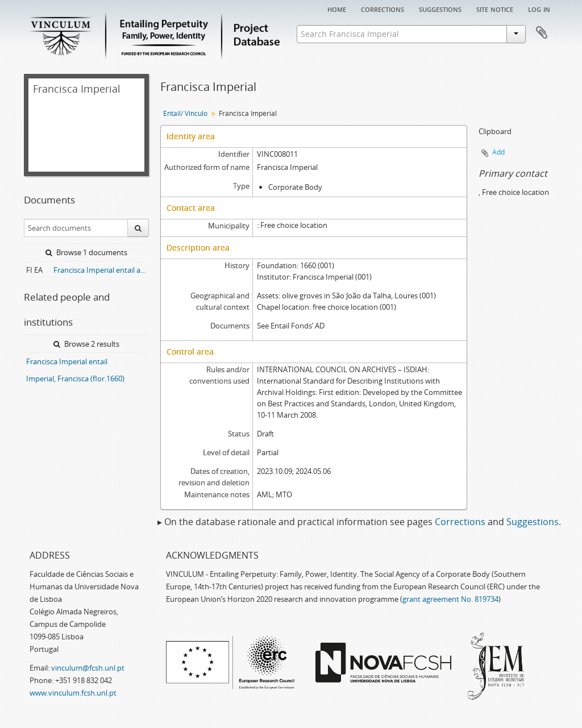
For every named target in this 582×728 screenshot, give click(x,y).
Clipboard (542, 33)
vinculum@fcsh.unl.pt (88, 668)
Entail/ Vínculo (185, 113)
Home (337, 9)
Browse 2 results (86, 344)
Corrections (383, 9)
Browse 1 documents (86, 252)
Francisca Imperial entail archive (101, 270)
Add (498, 152)
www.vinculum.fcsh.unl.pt (73, 693)
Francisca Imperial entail (67, 361)
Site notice (495, 9)
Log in (539, 9)
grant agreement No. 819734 (450, 599)
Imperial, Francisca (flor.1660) (75, 378)
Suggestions (440, 9)
